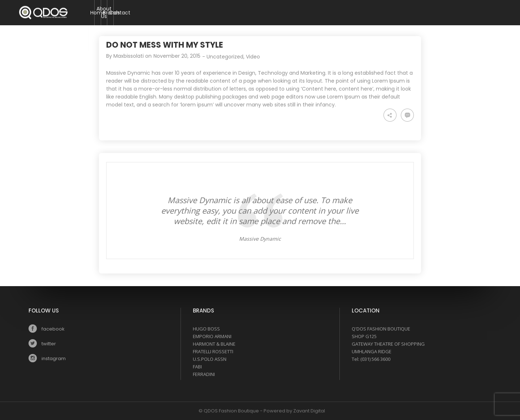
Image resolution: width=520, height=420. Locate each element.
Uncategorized (225, 57)
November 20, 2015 (177, 56)
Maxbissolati (129, 56)
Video (253, 57)
